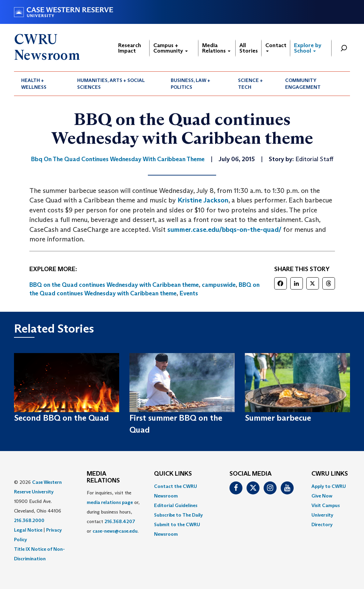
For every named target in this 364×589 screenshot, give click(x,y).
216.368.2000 (29, 520)
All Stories (249, 48)
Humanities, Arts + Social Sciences (111, 84)
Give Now (322, 496)
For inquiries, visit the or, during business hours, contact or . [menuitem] (113, 512)
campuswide (219, 285)
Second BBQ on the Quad (61, 418)
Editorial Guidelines (176, 505)
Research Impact (130, 48)
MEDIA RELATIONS (103, 477)
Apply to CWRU (329, 486)
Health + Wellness (34, 84)
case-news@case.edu (115, 531)
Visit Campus (326, 505)
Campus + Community (171, 48)
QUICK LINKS (173, 474)
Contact (276, 47)
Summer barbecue (278, 418)
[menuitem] (42, 84)
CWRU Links (330, 474)
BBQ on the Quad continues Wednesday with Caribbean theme (114, 285)
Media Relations (216, 48)
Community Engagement (303, 84)
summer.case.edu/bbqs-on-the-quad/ (224, 229)
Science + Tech (250, 84)
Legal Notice (28, 530)
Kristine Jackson (203, 200)
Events (189, 293)
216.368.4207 (120, 521)
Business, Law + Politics (191, 84)
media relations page (110, 502)
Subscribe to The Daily (178, 515)
